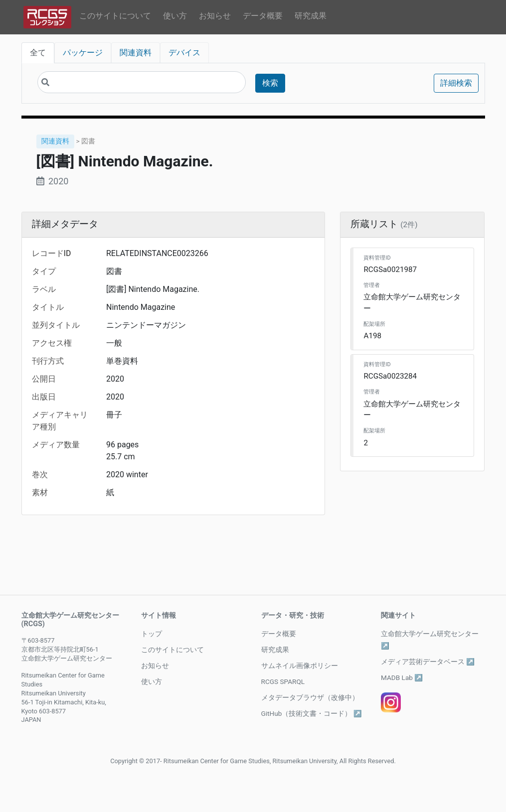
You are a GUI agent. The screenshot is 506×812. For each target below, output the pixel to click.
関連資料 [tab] (136, 53)
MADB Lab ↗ (402, 677)
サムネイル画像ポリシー (300, 666)
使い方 (175, 16)
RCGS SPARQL (283, 681)
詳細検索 (456, 83)
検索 (270, 83)
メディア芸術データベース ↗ (428, 662)
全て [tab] (38, 53)
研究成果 (311, 16)
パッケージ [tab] (83, 53)
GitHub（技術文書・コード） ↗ (312, 713)
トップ (152, 634)
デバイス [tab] (184, 53)
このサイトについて (115, 16)
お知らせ (215, 16)
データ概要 (263, 16)
